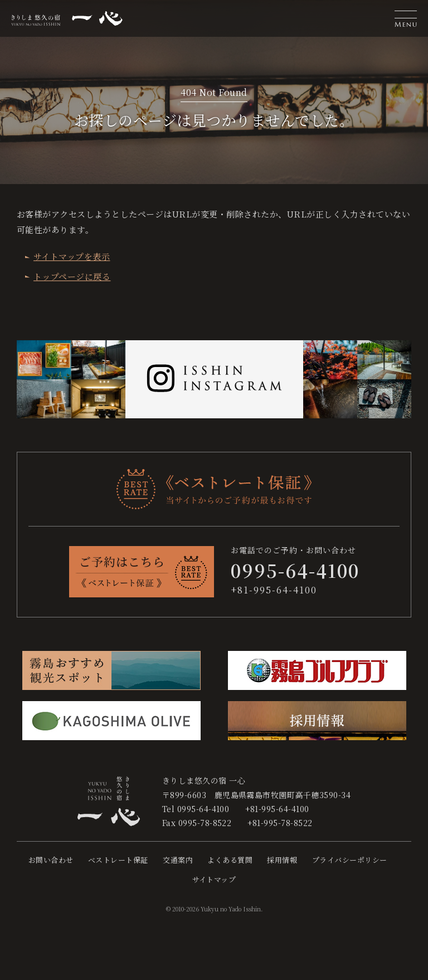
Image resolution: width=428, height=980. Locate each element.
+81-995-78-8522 (280, 823)
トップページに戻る (72, 276)
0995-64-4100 (203, 809)
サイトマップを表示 (72, 256)
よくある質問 (230, 860)
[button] (406, 18)
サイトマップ (214, 879)
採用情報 (282, 860)
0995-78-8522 (205, 823)
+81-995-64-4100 (274, 590)
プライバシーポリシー (350, 860)
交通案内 (178, 860)
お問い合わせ (51, 860)
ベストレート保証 (118, 860)
